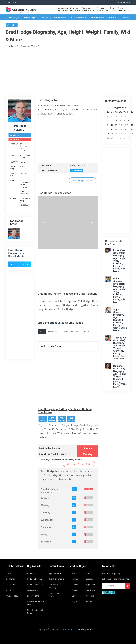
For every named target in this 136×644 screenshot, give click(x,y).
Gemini (75, 584)
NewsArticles (122, 9)
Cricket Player (13, 17)
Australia (23, 162)
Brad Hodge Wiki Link (82, 180)
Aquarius (90, 596)
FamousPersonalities (89, 9)
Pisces (89, 601)
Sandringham (25, 155)
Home (8, 573)
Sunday (23, 151)
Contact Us (11, 584)
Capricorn (24, 173)
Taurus (75, 579)
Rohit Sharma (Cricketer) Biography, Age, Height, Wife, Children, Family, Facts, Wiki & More (120, 290)
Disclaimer (10, 579)
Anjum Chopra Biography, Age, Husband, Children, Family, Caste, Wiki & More (120, 320)
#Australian (12, 25)
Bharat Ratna (33, 596)
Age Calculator (55, 573)
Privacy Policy (12, 596)
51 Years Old (25, 167)
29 (21, 144)
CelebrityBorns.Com (70, 629)
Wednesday (47, 520)
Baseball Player (60, 17)
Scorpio (89, 579)
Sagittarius (91, 584)
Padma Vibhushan (35, 584)
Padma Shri (32, 573)
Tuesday (46, 513)
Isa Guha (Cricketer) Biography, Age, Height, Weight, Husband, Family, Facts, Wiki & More (120, 376)
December (24, 146)
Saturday (46, 542)
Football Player (98, 17)
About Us (10, 590)
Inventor (125, 17)
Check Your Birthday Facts (79, 464)
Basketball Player (79, 17)
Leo (74, 596)
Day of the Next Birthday (52, 454)
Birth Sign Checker (57, 579)
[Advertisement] (68, 71)
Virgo (74, 601)
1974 (22, 148)
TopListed (113, 9)
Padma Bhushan (34, 579)
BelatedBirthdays (75, 9)
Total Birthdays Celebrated (49, 491)
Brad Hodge (20, 126)
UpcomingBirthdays (63, 9)
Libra (88, 573)
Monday (45, 505)
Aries (74, 573)
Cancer (75, 590)
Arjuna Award (33, 590)
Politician (113, 17)
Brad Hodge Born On (50, 448)
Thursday (46, 527)
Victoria (23, 158)
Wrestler (45, 17)
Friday (44, 534)
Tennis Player (30, 17)
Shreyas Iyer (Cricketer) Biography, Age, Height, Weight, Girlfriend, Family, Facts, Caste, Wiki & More (120, 348)
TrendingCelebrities (103, 9)
